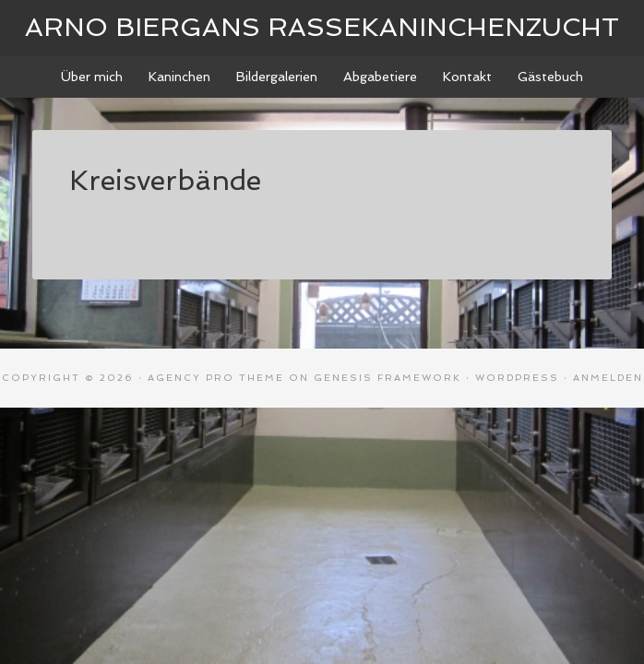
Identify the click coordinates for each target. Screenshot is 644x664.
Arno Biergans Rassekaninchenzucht (322, 27)
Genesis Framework (388, 378)
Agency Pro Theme (216, 378)
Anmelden (608, 378)
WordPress (517, 378)
